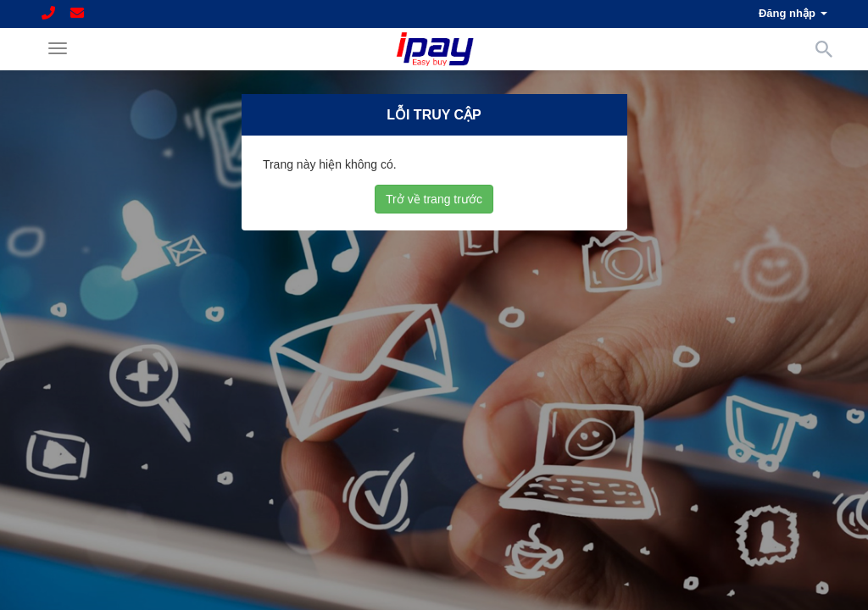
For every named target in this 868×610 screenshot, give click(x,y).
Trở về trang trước (434, 198)
